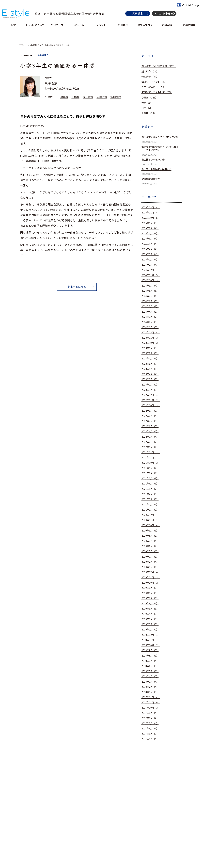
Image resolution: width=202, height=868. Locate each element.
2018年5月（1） (150, 671)
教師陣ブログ (145, 29)
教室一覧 (79, 29)
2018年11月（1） (151, 640)
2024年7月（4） (150, 296)
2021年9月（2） (150, 468)
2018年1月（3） (150, 692)
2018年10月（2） (151, 645)
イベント (101, 29)
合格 (148, 103)
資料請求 (137, 17)
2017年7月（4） (150, 723)
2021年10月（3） (151, 463)
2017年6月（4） (150, 729)
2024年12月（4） (151, 270)
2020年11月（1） (151, 520)
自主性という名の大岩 (153, 160)
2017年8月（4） (150, 718)
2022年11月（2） (151, 400)
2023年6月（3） (150, 364)
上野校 (76, 97)
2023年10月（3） (151, 343)
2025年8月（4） (150, 228)
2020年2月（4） (150, 562)
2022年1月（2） (150, 447)
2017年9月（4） (150, 713)
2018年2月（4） (150, 687)
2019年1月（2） (150, 630)
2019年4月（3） (150, 614)
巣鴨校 (64, 97)
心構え (149, 98)
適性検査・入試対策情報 (159, 66)
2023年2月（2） (150, 385)
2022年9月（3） (150, 411)
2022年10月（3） (151, 405)
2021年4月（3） (150, 494)
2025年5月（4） (150, 244)
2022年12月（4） (151, 395)
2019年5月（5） (150, 609)
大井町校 (102, 97)
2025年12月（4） (151, 207)
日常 (148, 108)
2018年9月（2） (150, 650)
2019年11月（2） (151, 577)
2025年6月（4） (150, 239)
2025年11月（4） (151, 213)
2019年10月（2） (151, 583)
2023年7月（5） (150, 359)
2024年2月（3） (150, 322)
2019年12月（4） (151, 572)
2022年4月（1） (150, 431)
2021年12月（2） (151, 452)
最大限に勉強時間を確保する (156, 169)
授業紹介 (150, 72)
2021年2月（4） (150, 505)
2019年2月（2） (150, 624)
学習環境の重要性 (151, 179)
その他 (149, 113)
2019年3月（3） (150, 619)
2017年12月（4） (151, 697)
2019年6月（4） (150, 603)
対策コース (58, 29)
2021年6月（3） (150, 484)
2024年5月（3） (150, 306)
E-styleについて (36, 29)
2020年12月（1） (151, 515)
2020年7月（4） (150, 541)
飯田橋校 (116, 97)
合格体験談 (188, 29)
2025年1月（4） (150, 265)
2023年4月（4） (150, 374)
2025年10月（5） (151, 218)
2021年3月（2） (150, 499)
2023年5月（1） (150, 369)
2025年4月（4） (150, 249)
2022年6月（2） (150, 426)
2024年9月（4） (150, 286)
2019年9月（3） (150, 588)
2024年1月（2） (150, 327)
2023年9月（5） (150, 348)
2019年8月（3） (150, 593)
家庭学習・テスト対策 (157, 92)
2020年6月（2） (150, 546)
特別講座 (123, 29)
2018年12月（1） (151, 635)
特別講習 (150, 77)
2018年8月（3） (150, 656)
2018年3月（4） (150, 682)
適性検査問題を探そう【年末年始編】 (161, 137)
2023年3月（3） (150, 379)
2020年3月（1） (150, 557)
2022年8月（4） (150, 416)
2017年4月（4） (150, 739)
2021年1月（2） (150, 510)
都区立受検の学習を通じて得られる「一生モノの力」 (160, 149)
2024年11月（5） (151, 275)
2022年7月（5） (150, 421)
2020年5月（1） (150, 551)
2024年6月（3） (150, 301)
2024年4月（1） (150, 312)
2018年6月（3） (150, 666)
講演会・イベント (155, 82)
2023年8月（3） (150, 353)
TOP (14, 29)
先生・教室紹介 (153, 87)
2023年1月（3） (150, 390)
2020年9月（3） (150, 531)
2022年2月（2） (150, 442)
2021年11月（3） (151, 458)
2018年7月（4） (150, 661)
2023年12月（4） (151, 332)
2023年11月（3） (151, 338)
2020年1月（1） (150, 567)
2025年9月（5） (150, 223)
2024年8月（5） (150, 291)
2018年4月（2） (150, 676)
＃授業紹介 (43, 55)
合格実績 (166, 29)
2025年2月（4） (150, 260)
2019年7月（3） (150, 598)
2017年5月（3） (150, 734)
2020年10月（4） (151, 525)
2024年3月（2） (150, 317)
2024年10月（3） (151, 280)
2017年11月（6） (151, 702)
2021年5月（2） (150, 489)
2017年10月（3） (151, 708)
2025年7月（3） (150, 233)
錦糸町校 (88, 97)
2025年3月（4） (150, 254)
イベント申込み (163, 17)
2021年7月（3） (150, 478)
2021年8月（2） (150, 473)
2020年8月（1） (150, 536)
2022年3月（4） (150, 437)
